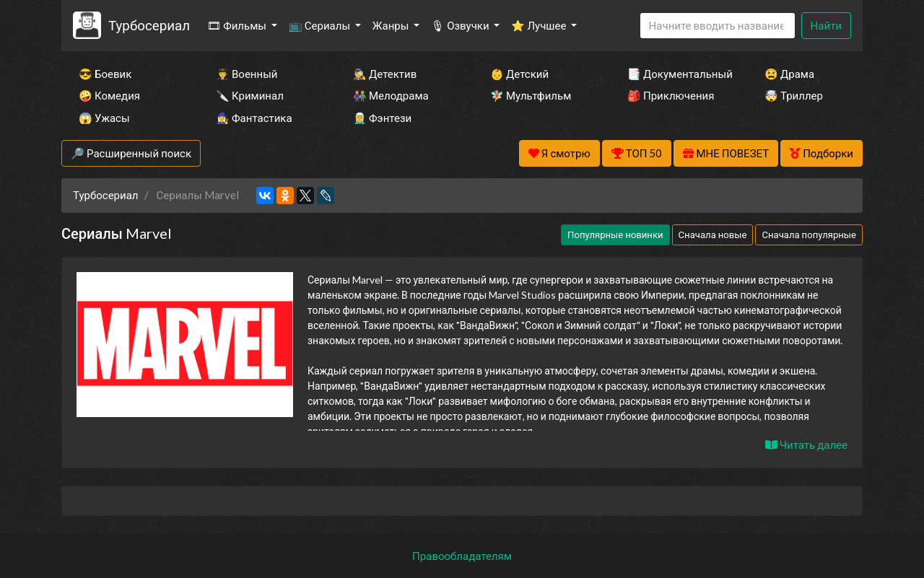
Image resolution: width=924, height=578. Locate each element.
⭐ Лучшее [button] (540, 25)
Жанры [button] (392, 25)
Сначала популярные (809, 235)
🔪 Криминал (250, 95)
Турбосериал (149, 25)
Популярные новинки (615, 235)
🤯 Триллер (794, 95)
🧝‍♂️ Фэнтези (382, 118)
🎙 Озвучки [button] (461, 25)
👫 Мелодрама (391, 95)
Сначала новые (713, 235)
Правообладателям (462, 556)
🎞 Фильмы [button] (238, 25)
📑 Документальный (676, 74)
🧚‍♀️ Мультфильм (531, 95)
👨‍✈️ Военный (247, 74)
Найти (826, 25)
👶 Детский (519, 74)
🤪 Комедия (109, 95)
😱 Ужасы (104, 118)
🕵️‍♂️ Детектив (385, 74)
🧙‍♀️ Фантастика (254, 118)
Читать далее (806, 445)
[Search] (718, 26)
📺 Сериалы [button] (321, 25)
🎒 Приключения (671, 95)
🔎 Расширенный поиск (131, 153)
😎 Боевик (105, 74)
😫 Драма (789, 74)
